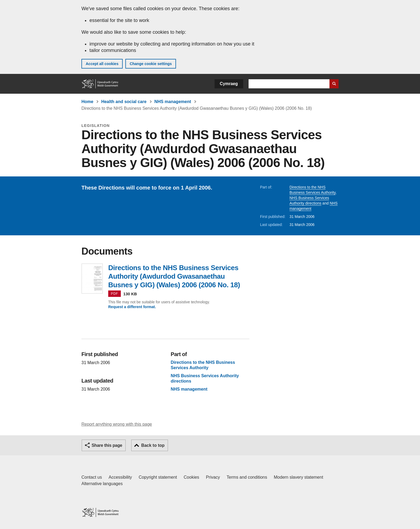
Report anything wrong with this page (117, 424)
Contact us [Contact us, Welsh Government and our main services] (92, 477)
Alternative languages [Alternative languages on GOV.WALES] (102, 484)
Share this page (107, 445)
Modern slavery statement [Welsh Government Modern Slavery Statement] (298, 477)
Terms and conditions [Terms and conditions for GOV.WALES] (247, 477)
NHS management (173, 102)
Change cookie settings (151, 64)
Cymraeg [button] (229, 84)
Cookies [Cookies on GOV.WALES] (192, 477)
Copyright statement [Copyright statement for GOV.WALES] (158, 477)
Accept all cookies (102, 64)
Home (87, 102)
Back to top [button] (153, 445)
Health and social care (124, 102)
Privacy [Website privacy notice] (213, 477)
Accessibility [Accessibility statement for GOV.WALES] (120, 477)
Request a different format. (132, 307)
